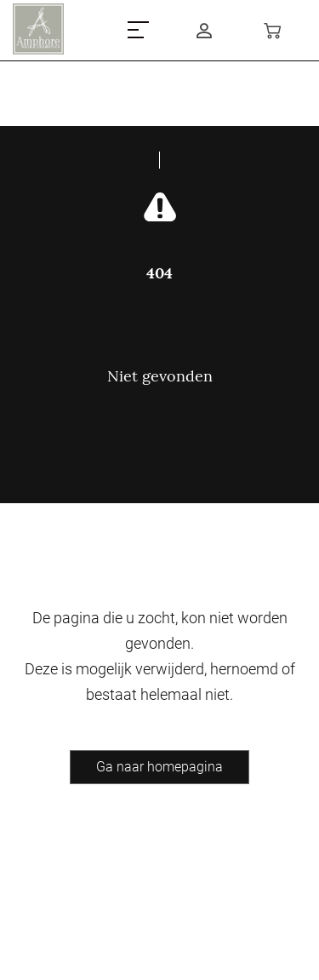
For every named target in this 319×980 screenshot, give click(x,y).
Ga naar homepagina (159, 767)
